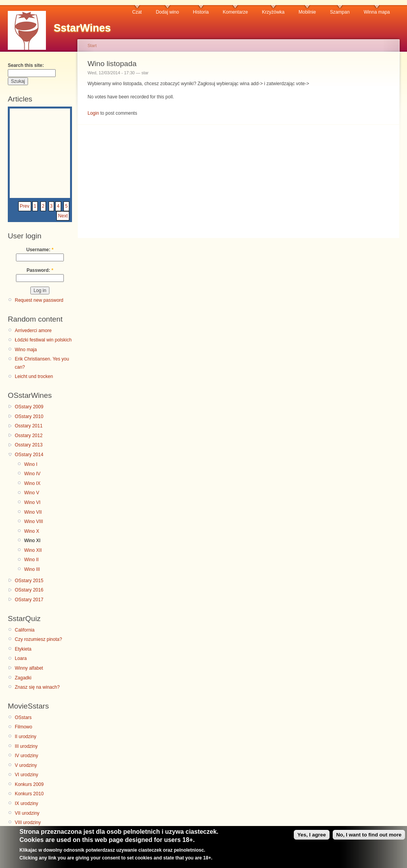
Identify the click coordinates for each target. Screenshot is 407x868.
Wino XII (33, 550)
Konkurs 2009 (29, 784)
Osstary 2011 (29, 426)
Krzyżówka (273, 12)
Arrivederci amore (33, 331)
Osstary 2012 (29, 436)
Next (63, 216)
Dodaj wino (167, 12)
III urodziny (26, 746)
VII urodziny (27, 813)
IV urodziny (26, 756)
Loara (21, 658)
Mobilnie (307, 12)
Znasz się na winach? (37, 687)
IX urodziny (26, 803)
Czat (137, 12)
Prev (25, 206)
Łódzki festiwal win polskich (43, 340)
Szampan (340, 12)
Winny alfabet (29, 668)
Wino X (32, 531)
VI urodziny (26, 775)
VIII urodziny (28, 822)
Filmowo (24, 727)
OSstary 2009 (29, 407)
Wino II (31, 560)
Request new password (39, 300)
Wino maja (26, 350)
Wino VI (32, 502)
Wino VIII (34, 521)
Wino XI (32, 541)
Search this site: (26, 65)
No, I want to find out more (369, 838)
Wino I (31, 464)
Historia (201, 12)
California (25, 630)
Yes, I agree (311, 838)
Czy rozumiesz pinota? (38, 639)
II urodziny (25, 737)
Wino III (32, 569)
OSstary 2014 (29, 455)
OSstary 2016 (29, 590)
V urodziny (26, 765)
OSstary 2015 (29, 581)
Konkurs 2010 (29, 794)
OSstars (23, 717)
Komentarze (236, 12)
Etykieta (23, 649)
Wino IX (32, 483)
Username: (40, 250)
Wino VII (33, 512)
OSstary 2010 (29, 416)
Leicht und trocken (34, 376)
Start (92, 45)
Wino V (32, 493)
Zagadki (23, 678)
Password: (40, 270)
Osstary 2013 (29, 445)
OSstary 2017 (29, 600)
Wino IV (32, 474)
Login (93, 113)
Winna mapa (377, 12)
